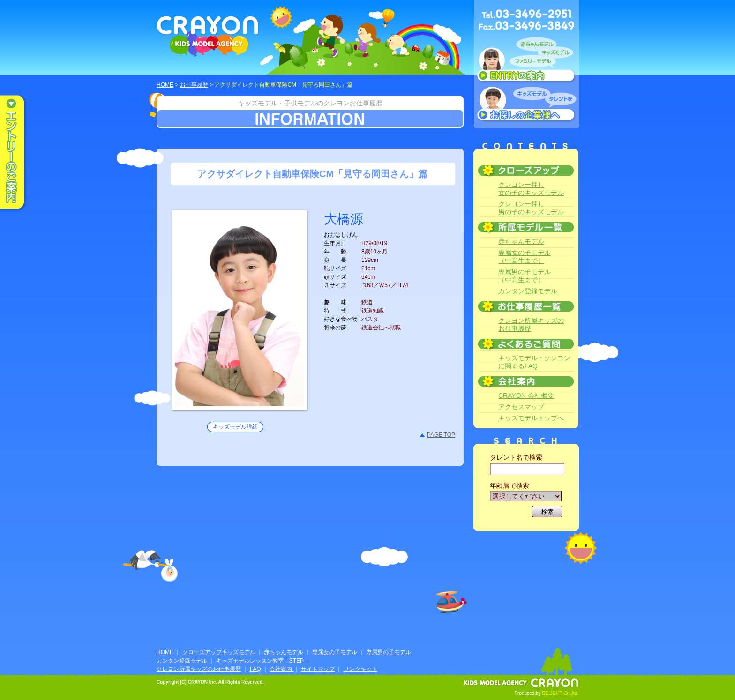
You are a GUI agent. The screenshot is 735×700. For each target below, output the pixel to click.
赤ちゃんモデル (521, 241)
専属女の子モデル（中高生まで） (525, 257)
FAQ (255, 669)
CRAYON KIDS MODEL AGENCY (208, 36)
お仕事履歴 (194, 85)
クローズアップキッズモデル (219, 652)
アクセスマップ (521, 407)
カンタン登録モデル (528, 291)
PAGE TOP (441, 435)
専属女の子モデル (335, 652)
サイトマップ (318, 669)
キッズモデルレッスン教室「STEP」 (263, 661)
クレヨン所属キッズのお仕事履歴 (531, 324)
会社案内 (281, 669)
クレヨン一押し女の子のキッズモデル (531, 189)
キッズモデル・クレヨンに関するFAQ (534, 362)
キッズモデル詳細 (235, 427)
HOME (165, 85)
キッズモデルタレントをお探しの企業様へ (527, 105)
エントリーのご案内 (19, 153)
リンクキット (360, 669)
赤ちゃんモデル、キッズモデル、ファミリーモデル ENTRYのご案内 (527, 62)
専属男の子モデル (389, 652)
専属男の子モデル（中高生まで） (525, 276)
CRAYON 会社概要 (526, 395)
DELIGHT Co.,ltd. (560, 693)
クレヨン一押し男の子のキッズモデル (531, 208)
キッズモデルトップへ (531, 418)
